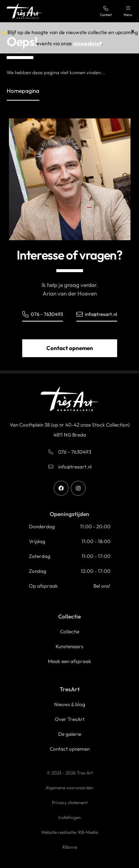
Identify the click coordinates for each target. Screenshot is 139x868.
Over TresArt (70, 719)
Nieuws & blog (70, 704)
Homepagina (23, 91)
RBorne (70, 847)
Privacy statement (70, 802)
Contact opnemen (70, 348)
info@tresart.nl (97, 314)
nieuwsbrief (87, 43)
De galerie (70, 734)
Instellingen (69, 817)
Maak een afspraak (69, 661)
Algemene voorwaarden (69, 788)
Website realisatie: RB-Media (70, 832)
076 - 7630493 (43, 314)
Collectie (70, 632)
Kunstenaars (69, 646)
